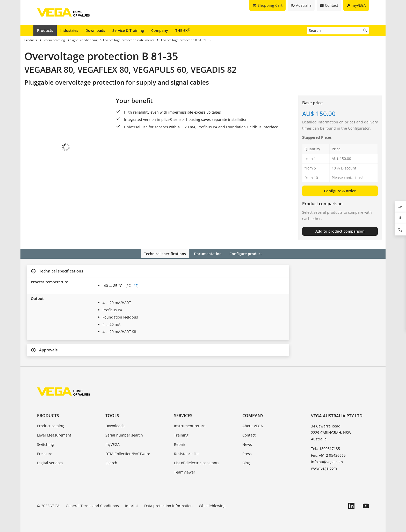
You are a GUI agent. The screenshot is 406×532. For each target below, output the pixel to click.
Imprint (132, 505)
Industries (69, 30)
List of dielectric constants (197, 463)
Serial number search (124, 435)
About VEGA (253, 426)
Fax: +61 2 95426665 (328, 455)
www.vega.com (324, 468)
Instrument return (190, 426)
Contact (249, 435)
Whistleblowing (212, 505)
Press (247, 453)
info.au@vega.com (327, 461)
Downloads (95, 30)
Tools (112, 415)
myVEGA (113, 444)
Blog (246, 463)
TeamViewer (185, 472)
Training (181, 435)
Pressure (45, 453)
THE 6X (183, 30)
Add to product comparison (340, 231)
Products (45, 30)
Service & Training (128, 30)
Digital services (50, 463)
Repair (180, 444)
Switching (45, 444)
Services (183, 415)
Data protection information (168, 505)
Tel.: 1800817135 (325, 448)
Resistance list (186, 453)
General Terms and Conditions (92, 505)
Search (111, 463)
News (247, 444)
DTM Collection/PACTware (128, 453)
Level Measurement (54, 435)
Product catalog (50, 426)
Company (160, 30)
